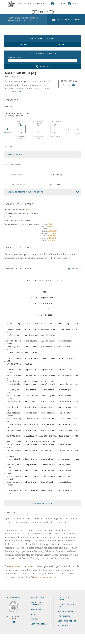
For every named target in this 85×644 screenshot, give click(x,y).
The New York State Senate (30, 6)
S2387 (54, 251)
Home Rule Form (65, 622)
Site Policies (64, 626)
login (74, 6)
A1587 (49, 241)
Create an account (14, 577)
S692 (55, 246)
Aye (26, 55)
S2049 (54, 248)
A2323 (50, 239)
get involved (60, 6)
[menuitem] (13, 15)
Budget (34, 625)
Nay (64, 55)
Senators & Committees (26, 15)
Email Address (14, 68)
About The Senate (65, 15)
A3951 (50, 234)
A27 (49, 248)
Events (52, 15)
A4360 (49, 237)
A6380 (50, 246)
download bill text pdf (15, 102)
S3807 (54, 241)
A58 (50, 251)
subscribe (45, 77)
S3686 (28, 220)
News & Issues (13, 15)
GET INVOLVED (64, 636)
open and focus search (74, 15)
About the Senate (39, 634)
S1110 (54, 244)
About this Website (67, 631)
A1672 (49, 244)
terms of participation (44, 587)
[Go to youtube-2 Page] (14, 632)
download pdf (75, 279)
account (32, 577)
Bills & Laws (39, 15)
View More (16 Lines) (41, 513)
